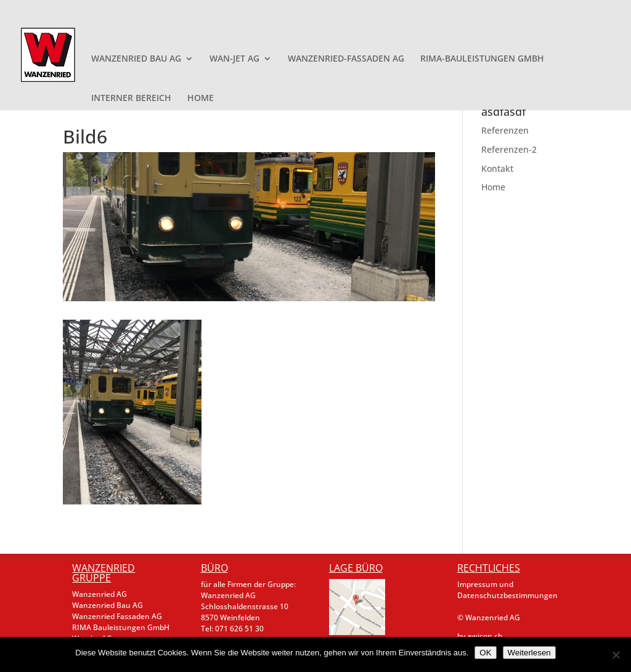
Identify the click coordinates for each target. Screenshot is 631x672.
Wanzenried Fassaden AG (117, 616)
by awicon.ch (480, 636)
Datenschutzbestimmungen (507, 595)
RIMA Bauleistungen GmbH (121, 627)
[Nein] (616, 655)
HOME (201, 99)
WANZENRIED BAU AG (136, 59)
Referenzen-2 (509, 149)
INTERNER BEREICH (131, 99)
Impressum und (485, 584)
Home (493, 187)
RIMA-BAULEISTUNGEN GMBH (482, 59)
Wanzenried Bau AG (108, 605)
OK (485, 653)
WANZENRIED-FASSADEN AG (346, 59)
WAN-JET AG (234, 59)
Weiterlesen (529, 653)
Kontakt (497, 168)
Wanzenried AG (100, 594)
